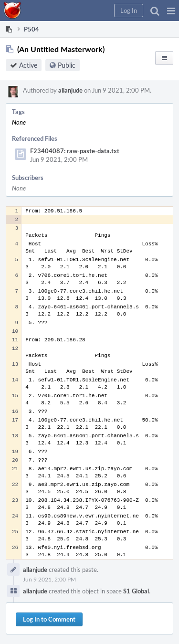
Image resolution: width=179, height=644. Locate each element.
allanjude (70, 90)
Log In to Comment (49, 619)
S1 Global (136, 591)
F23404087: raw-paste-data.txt (75, 151)
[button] (171, 11)
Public (67, 65)
